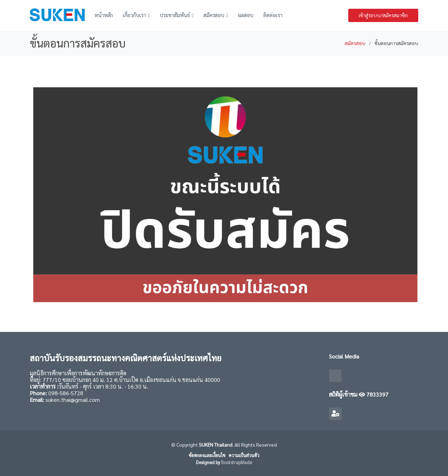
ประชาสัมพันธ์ (175, 15)
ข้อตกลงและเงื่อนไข (207, 455)
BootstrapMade (237, 462)
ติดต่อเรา (273, 15)
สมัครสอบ (214, 15)
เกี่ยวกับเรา (134, 15)
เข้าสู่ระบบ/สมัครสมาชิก (383, 15)
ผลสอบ (246, 15)
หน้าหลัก (104, 15)
